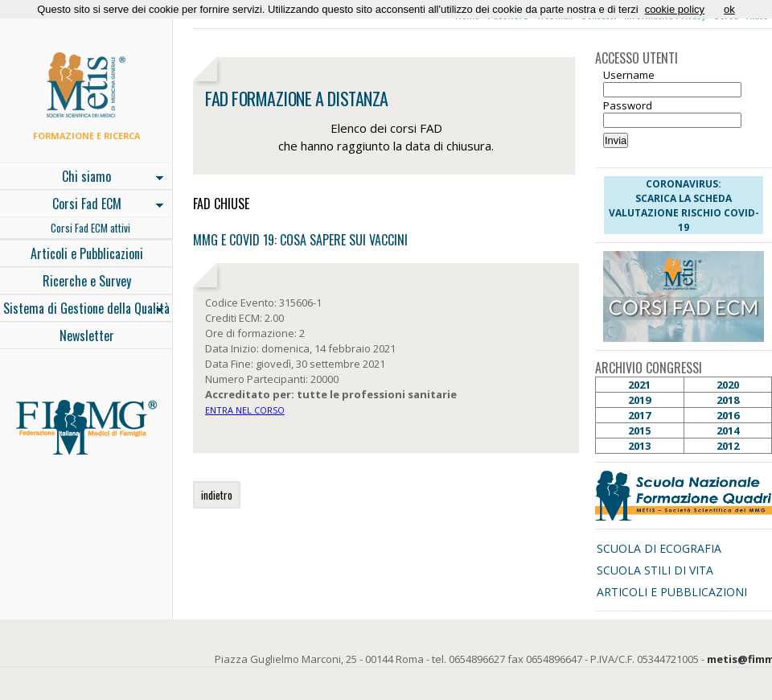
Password (628, 105)
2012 (728, 446)
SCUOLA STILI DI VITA (655, 570)
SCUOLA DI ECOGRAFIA (659, 548)
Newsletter (87, 336)
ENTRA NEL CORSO (245, 410)
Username (629, 75)
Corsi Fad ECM (82, 205)
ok (729, 9)
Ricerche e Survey (87, 281)
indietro (217, 495)
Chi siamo (82, 178)
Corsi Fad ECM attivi (90, 228)
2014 (728, 430)
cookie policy (675, 9)
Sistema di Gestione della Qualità (85, 310)
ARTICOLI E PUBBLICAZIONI (672, 592)
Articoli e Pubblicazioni (87, 253)
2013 (639, 446)
